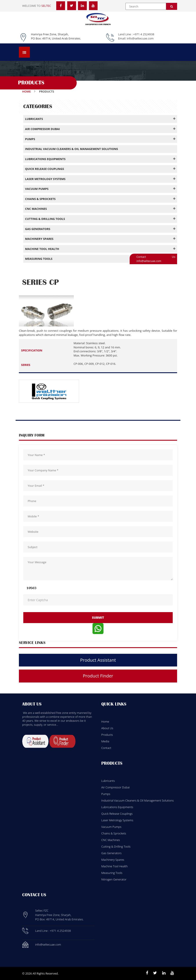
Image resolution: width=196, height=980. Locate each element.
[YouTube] (93, 5)
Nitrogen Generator (114, 879)
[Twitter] (72, 5)
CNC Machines (111, 840)
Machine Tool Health (114, 866)
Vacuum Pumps (111, 827)
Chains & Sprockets (114, 833)
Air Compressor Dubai (115, 787)
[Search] (172, 6)
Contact (106, 748)
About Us (107, 728)
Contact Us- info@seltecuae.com (156, 259)
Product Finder (98, 676)
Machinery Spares (113, 860)
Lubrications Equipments (117, 807)
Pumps (106, 794)
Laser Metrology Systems (117, 820)
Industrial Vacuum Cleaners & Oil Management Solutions (137, 800)
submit (98, 617)
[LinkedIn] (82, 5)
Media (105, 741)
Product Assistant (98, 660)
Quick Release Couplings (117, 814)
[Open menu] (24, 52)
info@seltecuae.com (140, 38)
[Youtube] (172, 973)
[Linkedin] (164, 973)
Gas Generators (111, 853)
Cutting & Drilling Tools (116, 846)
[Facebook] (61, 5)
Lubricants (108, 781)
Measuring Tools (112, 873)
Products (107, 735)
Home (26, 91)
